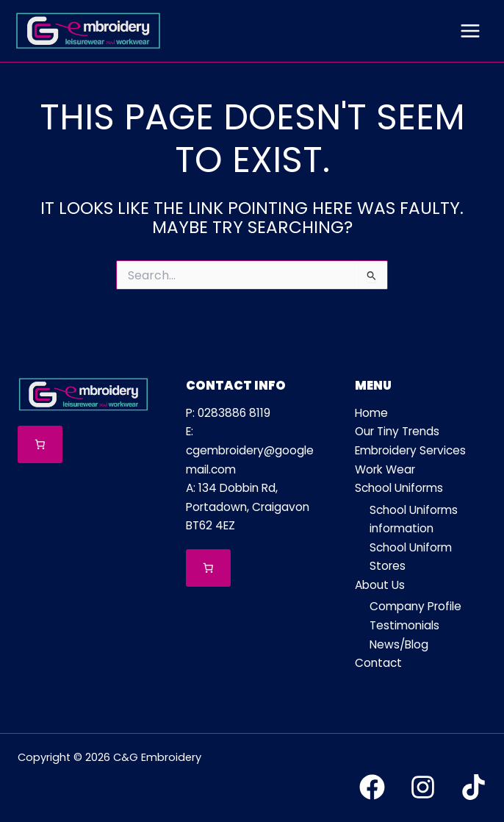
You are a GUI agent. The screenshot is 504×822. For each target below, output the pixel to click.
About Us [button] (380, 585)
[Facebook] (372, 787)
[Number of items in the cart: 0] (40, 444)
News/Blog (399, 644)
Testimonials (404, 625)
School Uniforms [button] (399, 488)
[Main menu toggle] (470, 31)
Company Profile (415, 606)
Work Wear (385, 469)
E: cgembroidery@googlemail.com (250, 450)
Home (371, 413)
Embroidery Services (410, 450)
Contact (378, 663)
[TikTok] (474, 787)
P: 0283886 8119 (228, 413)
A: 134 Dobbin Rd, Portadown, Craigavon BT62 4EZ (248, 507)
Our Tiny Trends (397, 431)
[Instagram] (423, 787)
